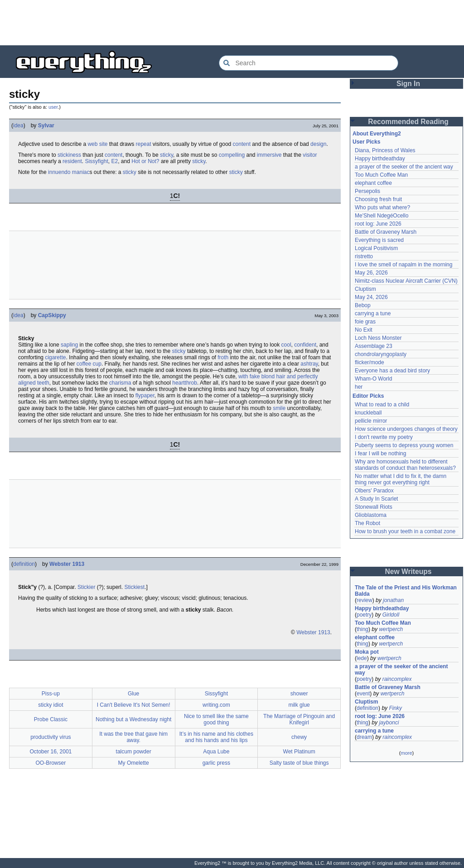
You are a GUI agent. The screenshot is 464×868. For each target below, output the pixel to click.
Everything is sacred (379, 240)
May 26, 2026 (371, 273)
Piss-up (51, 694)
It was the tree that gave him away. (133, 737)
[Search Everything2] (309, 63)
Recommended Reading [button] (408, 122)
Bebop (363, 305)
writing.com (216, 705)
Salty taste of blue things (299, 763)
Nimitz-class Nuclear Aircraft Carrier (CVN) (406, 281)
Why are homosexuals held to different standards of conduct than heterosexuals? (405, 465)
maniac (81, 172)
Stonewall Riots (374, 507)
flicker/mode (370, 362)
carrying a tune (373, 313)
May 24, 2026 (371, 297)
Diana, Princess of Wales (385, 150)
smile (279, 408)
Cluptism (365, 289)
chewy (299, 737)
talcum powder (134, 752)
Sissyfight (96, 161)
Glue (133, 694)
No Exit (364, 330)
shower (299, 694)
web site (97, 144)
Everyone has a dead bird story (392, 371)
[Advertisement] (232, 23)
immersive (269, 155)
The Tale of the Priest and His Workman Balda (406, 591)
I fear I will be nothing (380, 453)
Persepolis (367, 191)
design (318, 144)
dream (364, 737)
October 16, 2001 (51, 752)
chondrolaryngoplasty (381, 354)
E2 (114, 161)
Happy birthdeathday (380, 159)
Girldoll (391, 615)
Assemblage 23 (374, 346)
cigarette (55, 357)
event (363, 694)
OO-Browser (51, 763)
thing (362, 629)
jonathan (393, 600)
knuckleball (368, 413)
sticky (167, 155)
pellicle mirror (371, 421)
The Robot (367, 523)
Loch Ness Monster (378, 338)
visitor (310, 155)
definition (24, 564)
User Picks (366, 142)
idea (18, 125)
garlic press (216, 763)
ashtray (309, 364)
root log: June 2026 (378, 224)
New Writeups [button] (408, 571)
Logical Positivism (376, 248)
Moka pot (367, 652)
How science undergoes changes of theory (406, 429)
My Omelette (134, 763)
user (53, 107)
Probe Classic (51, 719)
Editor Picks (368, 396)
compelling (232, 155)
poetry (364, 615)
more (406, 753)
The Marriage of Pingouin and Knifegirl (299, 719)
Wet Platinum (299, 752)
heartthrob (185, 383)
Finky (395, 708)
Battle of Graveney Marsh (386, 232)
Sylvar (46, 125)
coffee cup (89, 364)
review (365, 600)
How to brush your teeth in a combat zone (405, 531)
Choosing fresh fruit (378, 199)
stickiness (69, 155)
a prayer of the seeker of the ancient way (404, 167)
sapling (69, 345)
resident (72, 161)
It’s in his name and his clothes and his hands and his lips (216, 737)
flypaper (145, 395)
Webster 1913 (67, 564)
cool (286, 345)
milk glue (299, 705)
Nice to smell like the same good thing (216, 719)
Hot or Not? (145, 161)
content (242, 144)
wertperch (391, 629)
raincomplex (397, 679)
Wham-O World (373, 379)
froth (223, 357)
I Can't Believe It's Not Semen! (134, 705)
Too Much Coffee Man (381, 175)
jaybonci (389, 723)
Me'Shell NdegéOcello (382, 216)
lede (362, 658)
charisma (120, 383)
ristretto (364, 256)
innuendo (59, 172)
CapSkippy (52, 315)
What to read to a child (382, 405)
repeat (143, 144)
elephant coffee (373, 183)
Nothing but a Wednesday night (133, 719)
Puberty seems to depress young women (404, 445)
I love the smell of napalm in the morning (404, 265)
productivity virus (51, 737)
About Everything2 (377, 134)
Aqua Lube (216, 752)
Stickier (86, 587)
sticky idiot (51, 705)
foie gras (365, 322)
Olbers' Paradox (374, 491)
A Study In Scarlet (376, 499)
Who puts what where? (382, 207)
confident (305, 345)
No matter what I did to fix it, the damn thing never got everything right (401, 479)
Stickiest (134, 587)
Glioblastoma (371, 515)
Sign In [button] (408, 84)
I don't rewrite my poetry (384, 437)
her (359, 387)
